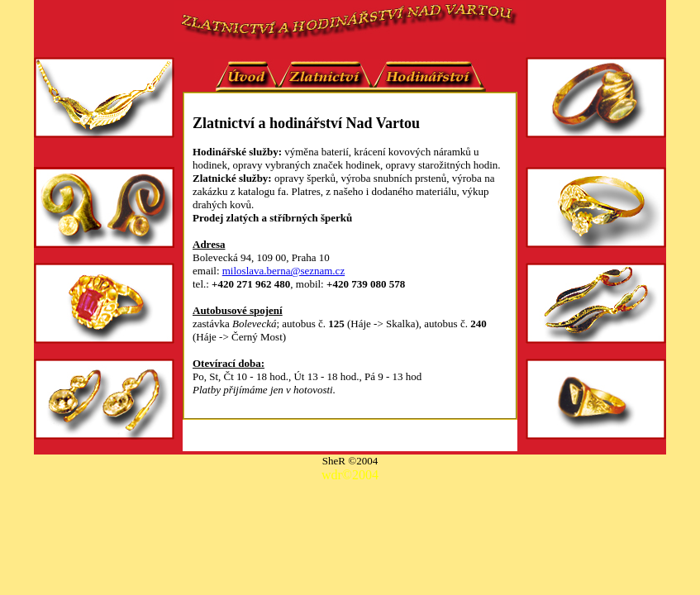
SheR (335, 461)
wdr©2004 (350, 475)
